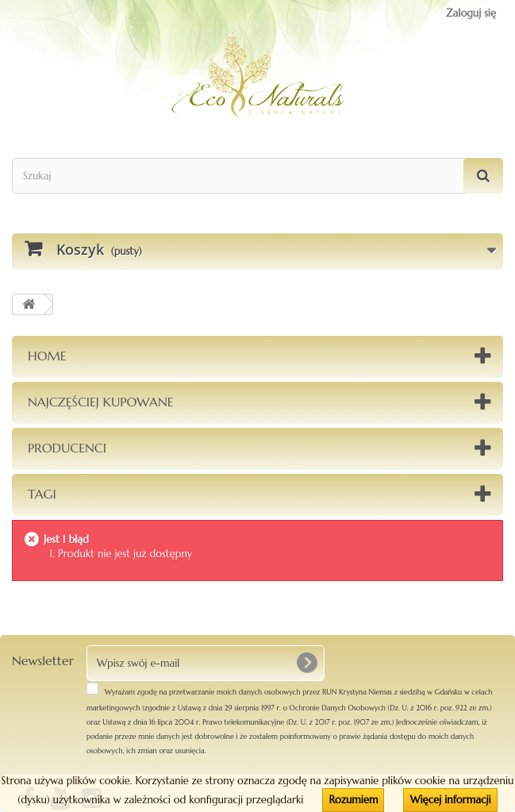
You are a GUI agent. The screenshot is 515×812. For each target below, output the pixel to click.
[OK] (306, 663)
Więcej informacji (450, 800)
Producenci (67, 448)
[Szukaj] (483, 176)
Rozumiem (353, 800)
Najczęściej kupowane (101, 402)
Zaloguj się (471, 13)
